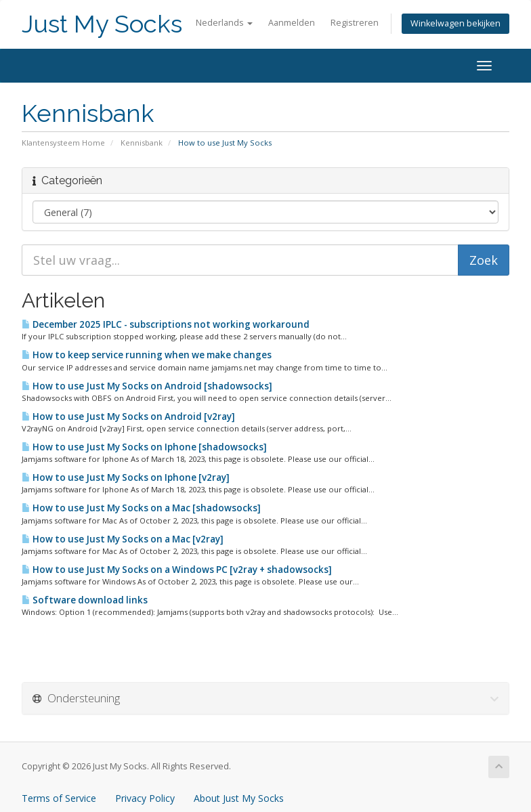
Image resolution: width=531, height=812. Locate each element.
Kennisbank (142, 143)
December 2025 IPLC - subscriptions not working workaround (166, 324)
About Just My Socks (239, 798)
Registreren (355, 23)
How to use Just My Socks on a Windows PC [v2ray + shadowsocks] (177, 570)
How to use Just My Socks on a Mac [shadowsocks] (141, 508)
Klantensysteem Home (63, 143)
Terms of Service (59, 798)
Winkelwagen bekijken (455, 23)
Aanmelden (292, 23)
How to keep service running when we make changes (147, 355)
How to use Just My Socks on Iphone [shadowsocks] (144, 447)
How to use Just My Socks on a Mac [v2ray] (123, 539)
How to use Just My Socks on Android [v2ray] (128, 416)
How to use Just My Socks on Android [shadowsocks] (147, 386)
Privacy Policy (145, 798)
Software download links (85, 600)
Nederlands (224, 23)
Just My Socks (102, 24)
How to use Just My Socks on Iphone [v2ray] (126, 477)
